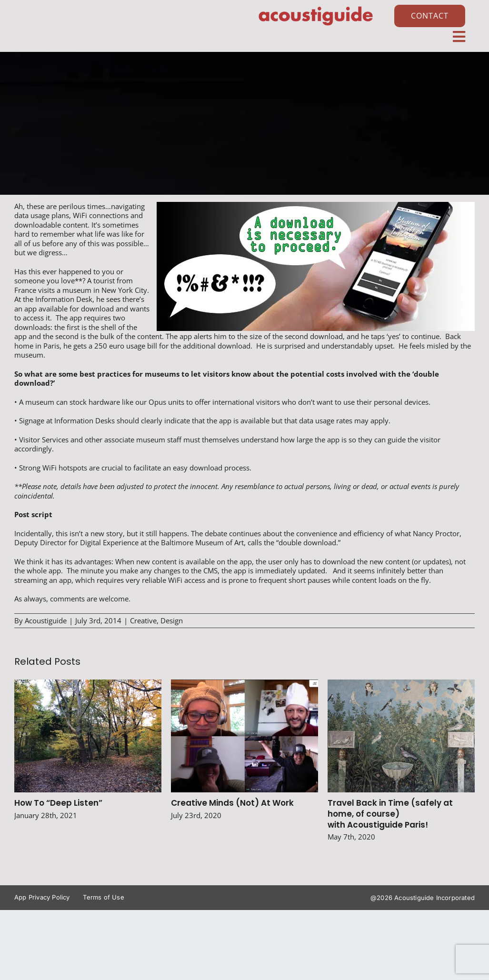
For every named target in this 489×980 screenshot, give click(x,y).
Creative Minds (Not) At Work (232, 803)
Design (172, 620)
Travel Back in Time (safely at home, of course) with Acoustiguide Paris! (390, 814)
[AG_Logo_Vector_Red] (316, 8)
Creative (143, 620)
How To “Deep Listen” (58, 803)
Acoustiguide (46, 620)
